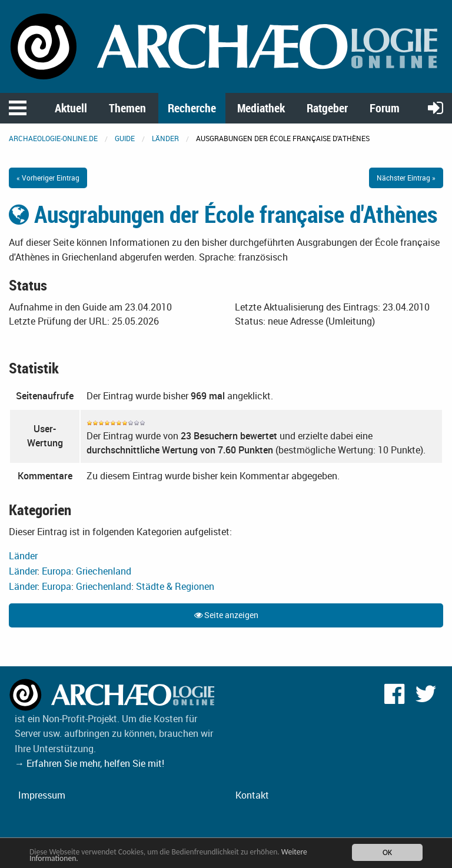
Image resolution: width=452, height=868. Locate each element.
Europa (56, 571)
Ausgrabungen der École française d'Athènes (223, 214)
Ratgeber (327, 108)
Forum (385, 108)
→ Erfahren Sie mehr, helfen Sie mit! (89, 763)
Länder (165, 138)
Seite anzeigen (226, 615)
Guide (125, 138)
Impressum (42, 795)
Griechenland (104, 571)
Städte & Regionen (175, 586)
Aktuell (71, 108)
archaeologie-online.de (53, 138)
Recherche (192, 108)
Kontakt (252, 795)
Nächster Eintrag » (406, 178)
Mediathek (261, 108)
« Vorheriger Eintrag (48, 178)
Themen (127, 108)
